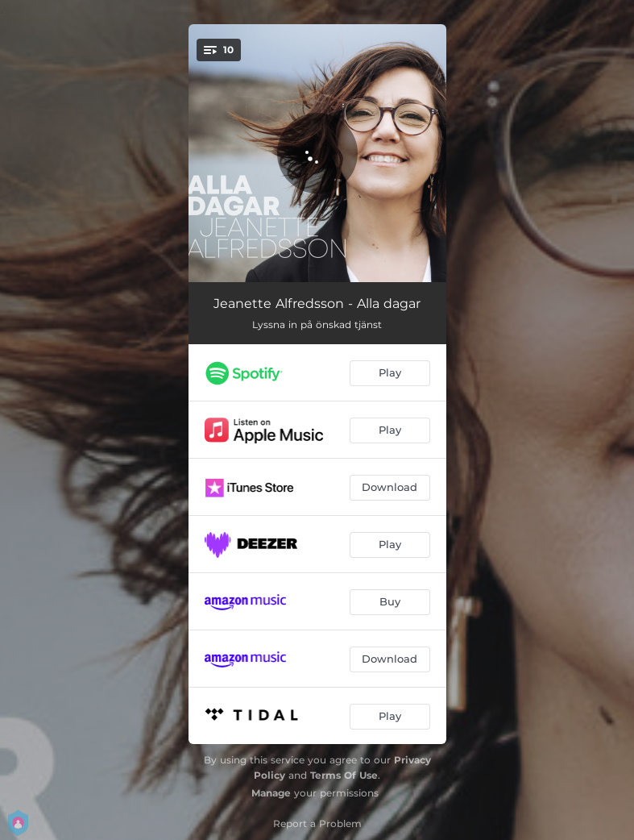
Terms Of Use (344, 775)
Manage (271, 793)
